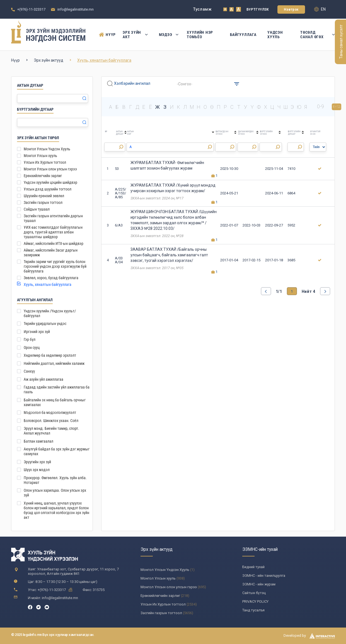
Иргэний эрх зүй (37, 332)
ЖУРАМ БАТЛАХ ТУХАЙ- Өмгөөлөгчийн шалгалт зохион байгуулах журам (167, 165)
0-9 (320, 106)
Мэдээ (167, 35)
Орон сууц (32, 348)
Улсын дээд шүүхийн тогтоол (48, 189)
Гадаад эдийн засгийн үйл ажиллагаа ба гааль (57, 389)
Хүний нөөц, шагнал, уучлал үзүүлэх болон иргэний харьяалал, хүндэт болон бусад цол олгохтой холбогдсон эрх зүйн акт (56, 510)
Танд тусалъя (253, 610)
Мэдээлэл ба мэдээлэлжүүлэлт (50, 413)
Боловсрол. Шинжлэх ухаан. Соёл (51, 421)
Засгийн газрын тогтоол (43, 202)
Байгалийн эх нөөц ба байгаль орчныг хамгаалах (55, 402)
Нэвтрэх (291, 9)
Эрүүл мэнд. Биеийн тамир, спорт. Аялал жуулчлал (51, 431)
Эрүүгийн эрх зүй (37, 462)
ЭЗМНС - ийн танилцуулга (264, 576)
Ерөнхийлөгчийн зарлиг (43, 176)
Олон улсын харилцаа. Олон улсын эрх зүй (55, 493)
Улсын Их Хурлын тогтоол (45, 162)
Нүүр (105, 35)
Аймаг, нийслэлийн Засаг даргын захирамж (51, 253)
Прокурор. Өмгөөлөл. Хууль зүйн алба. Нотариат (55, 480)
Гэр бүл (30, 339)
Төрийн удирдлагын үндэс (45, 324)
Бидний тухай (253, 567)
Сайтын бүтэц (254, 593)
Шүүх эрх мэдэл (37, 470)
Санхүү (29, 371)
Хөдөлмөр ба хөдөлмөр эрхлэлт (50, 355)
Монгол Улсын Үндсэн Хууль (47, 149)
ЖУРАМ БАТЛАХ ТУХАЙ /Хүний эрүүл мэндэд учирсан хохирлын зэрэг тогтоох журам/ (173, 188)
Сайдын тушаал (37, 209)
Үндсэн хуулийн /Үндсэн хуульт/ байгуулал (50, 313)
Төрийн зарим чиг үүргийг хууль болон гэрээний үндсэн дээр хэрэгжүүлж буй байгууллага (55, 266)
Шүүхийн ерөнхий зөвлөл (44, 196)
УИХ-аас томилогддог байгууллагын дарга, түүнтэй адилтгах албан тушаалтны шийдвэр (53, 232)
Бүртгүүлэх (258, 9)
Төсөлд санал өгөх (318, 35)
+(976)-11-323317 (31, 9)
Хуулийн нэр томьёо (200, 35)
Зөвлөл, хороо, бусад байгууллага (51, 278)
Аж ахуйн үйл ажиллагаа (43, 379)
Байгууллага (243, 35)
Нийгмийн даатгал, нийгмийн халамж (54, 363)
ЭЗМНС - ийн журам (259, 584)
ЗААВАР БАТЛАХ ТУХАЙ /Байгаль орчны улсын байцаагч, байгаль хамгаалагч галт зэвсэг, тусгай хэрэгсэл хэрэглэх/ (169, 255)
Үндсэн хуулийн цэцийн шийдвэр (50, 182)
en (320, 9)
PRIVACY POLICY (255, 601)
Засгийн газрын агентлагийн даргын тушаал (53, 218)
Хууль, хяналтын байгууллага (48, 284)
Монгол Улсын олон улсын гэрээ (50, 169)
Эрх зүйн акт (135, 35)
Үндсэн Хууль (275, 35)
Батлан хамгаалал (38, 441)
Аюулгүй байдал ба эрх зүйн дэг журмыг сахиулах (57, 451)
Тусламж (203, 9)
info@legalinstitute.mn (76, 9)
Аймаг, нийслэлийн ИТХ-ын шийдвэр (54, 243)
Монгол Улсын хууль (40, 156)
